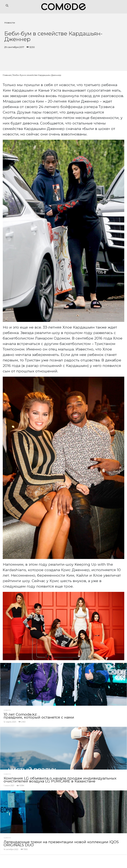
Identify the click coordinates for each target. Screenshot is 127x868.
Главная (7, 75)
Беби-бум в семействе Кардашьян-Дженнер (37, 75)
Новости (10, 23)
